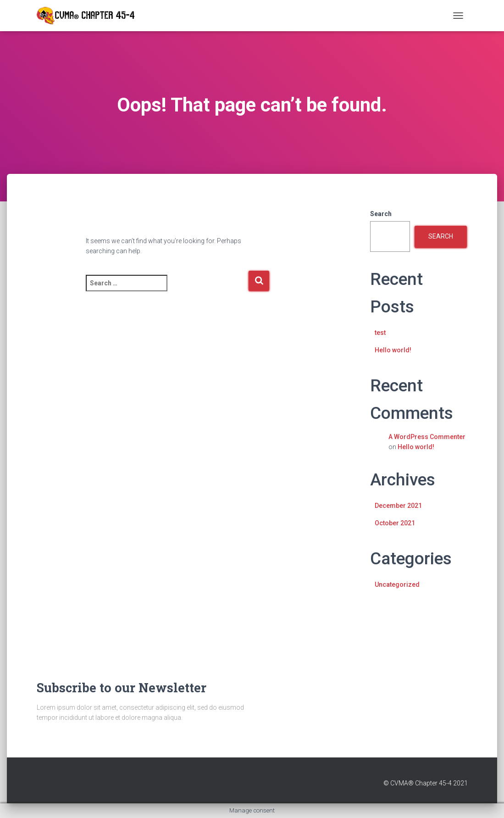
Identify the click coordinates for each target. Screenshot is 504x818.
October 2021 (395, 523)
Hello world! (393, 350)
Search (381, 214)
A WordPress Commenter (427, 437)
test (380, 333)
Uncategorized (397, 584)
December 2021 (398, 506)
